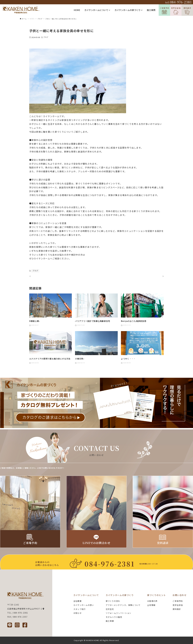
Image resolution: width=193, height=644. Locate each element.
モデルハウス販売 (114, 617)
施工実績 (110, 621)
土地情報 (151, 605)
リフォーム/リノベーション (119, 613)
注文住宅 (110, 609)
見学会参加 (176, 11)
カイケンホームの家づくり (129, 10)
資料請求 (187, 11)
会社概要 (78, 601)
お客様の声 (152, 601)
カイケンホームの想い (84, 605)
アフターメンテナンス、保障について (123, 605)
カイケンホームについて (97, 10)
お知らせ (78, 613)
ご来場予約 (164, 10)
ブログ (46, 37)
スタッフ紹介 (80, 609)
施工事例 (151, 10)
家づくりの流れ (113, 601)
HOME (77, 10)
